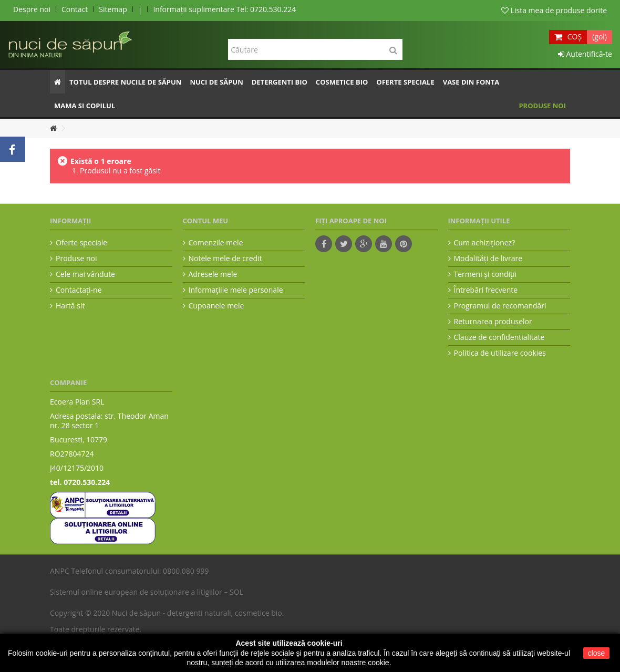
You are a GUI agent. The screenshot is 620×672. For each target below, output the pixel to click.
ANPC (60, 571)
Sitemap (113, 9)
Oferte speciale (81, 243)
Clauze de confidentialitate (499, 337)
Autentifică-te (585, 54)
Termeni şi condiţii (485, 274)
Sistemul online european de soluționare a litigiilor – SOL (147, 592)
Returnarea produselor (493, 322)
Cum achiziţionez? (485, 243)
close (597, 653)
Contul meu (206, 221)
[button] (125, 82)
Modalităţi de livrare (488, 259)
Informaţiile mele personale (236, 290)
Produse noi (76, 259)
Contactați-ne (79, 290)
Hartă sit (70, 306)
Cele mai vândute (85, 274)
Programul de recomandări (500, 306)
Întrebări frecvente (486, 290)
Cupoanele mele (216, 306)
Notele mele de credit (225, 259)
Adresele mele (213, 274)
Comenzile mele (216, 243)
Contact (75, 9)
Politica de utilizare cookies (500, 353)
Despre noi (32, 9)
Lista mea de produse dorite (554, 10)
